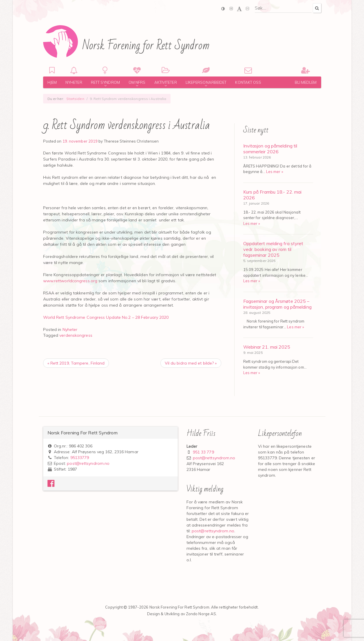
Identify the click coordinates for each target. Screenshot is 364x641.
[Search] (317, 8)
